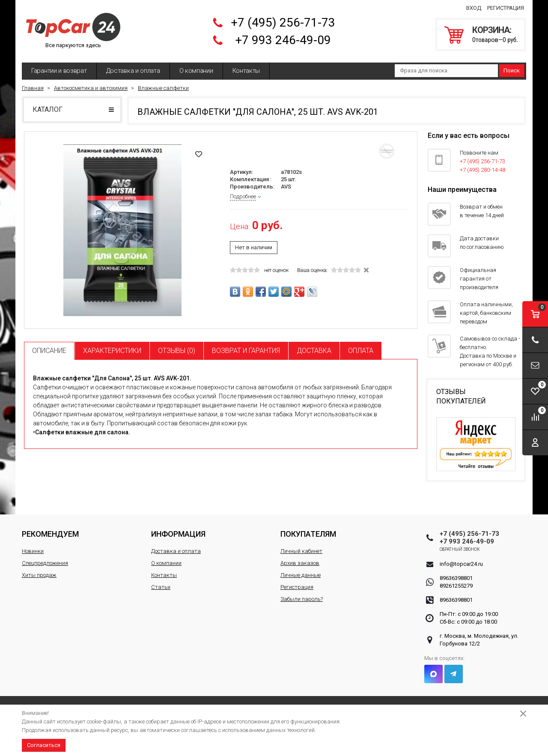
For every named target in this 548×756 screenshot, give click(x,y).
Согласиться (44, 745)
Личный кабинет (301, 551)
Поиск (512, 70)
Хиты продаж (39, 575)
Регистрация (506, 8)
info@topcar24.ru (461, 564)
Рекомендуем (50, 534)
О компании (196, 71)
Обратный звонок (460, 549)
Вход (474, 8)
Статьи (161, 587)
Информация (178, 534)
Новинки (33, 551)
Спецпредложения (45, 563)
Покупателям (308, 534)
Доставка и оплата (133, 71)
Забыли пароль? (302, 599)
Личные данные (301, 575)
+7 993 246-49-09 (283, 40)
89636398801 (456, 578)
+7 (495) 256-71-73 (283, 22)
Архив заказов (300, 563)
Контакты (246, 71)
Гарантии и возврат (59, 71)
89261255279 (456, 586)
